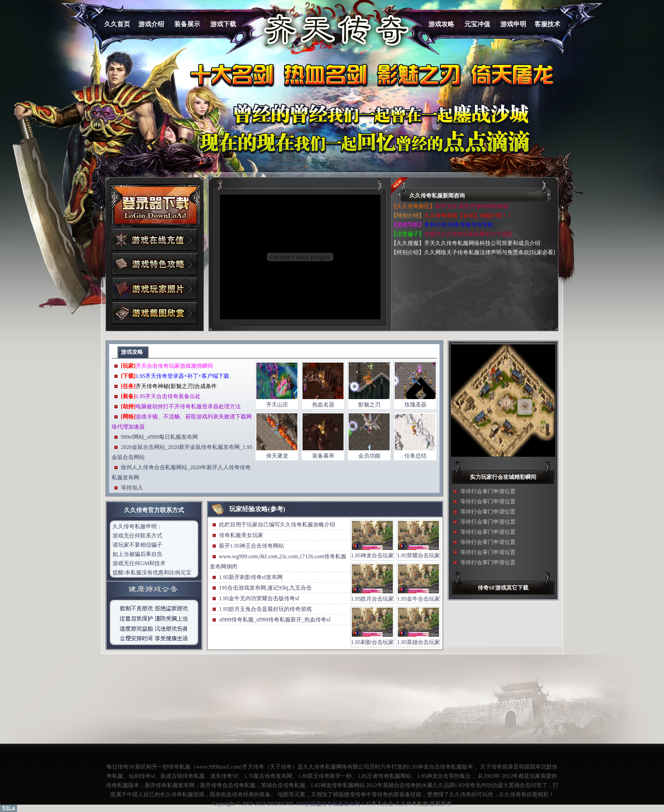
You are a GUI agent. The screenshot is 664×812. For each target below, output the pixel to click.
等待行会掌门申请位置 (488, 491)
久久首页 (117, 24)
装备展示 (187, 24)
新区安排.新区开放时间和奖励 (472, 206)
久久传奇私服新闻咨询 (437, 196)
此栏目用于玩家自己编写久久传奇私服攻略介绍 (277, 525)
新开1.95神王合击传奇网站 (252, 546)
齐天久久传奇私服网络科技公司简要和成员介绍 (482, 243)
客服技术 (547, 24)
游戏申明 (513, 24)
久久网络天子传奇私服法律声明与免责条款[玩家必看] (490, 252)
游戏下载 (223, 24)
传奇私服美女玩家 (241, 535)
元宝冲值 (477, 24)
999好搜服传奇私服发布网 (328, 804)
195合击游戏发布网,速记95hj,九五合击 (265, 588)
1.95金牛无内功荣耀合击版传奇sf (259, 598)
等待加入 (132, 488)
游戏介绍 (151, 24)
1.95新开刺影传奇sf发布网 (251, 577)
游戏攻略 (441, 24)
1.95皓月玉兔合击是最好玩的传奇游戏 (265, 609)
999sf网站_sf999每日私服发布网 (159, 437)
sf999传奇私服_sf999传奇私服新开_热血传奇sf (275, 620)
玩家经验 (242, 509)
